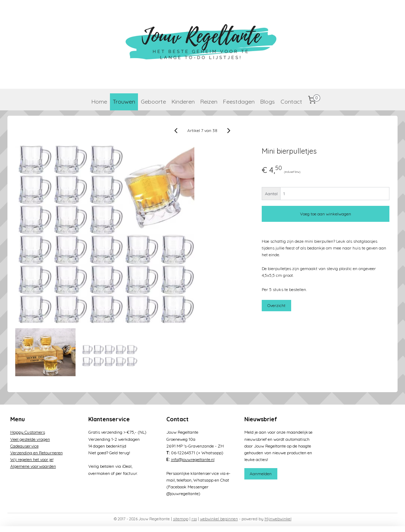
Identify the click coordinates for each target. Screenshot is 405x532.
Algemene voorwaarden (33, 466)
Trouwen (124, 102)
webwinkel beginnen (219, 519)
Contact (291, 102)
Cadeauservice (24, 446)
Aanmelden (261, 474)
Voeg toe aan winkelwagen (326, 214)
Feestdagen (239, 102)
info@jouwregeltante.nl (193, 459)
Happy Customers (28, 432)
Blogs (268, 102)
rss (194, 519)
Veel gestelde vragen (30, 439)
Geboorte (153, 102)
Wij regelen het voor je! (32, 459)
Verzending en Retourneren (37, 453)
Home (99, 102)
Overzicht (277, 305)
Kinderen (183, 102)
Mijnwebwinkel (278, 519)
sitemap (181, 519)
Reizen (209, 102)
